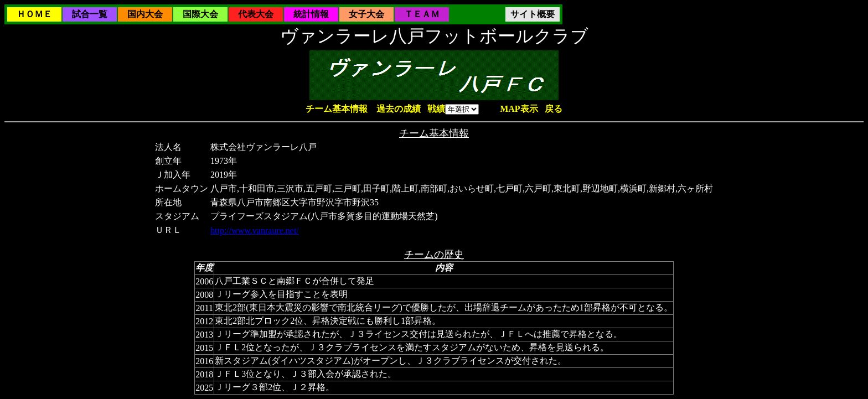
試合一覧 (90, 14)
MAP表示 (519, 109)
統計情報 (311, 14)
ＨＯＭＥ (34, 14)
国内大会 (145, 14)
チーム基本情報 (337, 109)
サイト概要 (533, 14)
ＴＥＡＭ (422, 14)
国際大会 (200, 14)
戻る (554, 109)
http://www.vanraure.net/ (255, 230)
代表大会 (256, 14)
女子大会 (366, 14)
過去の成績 (399, 109)
